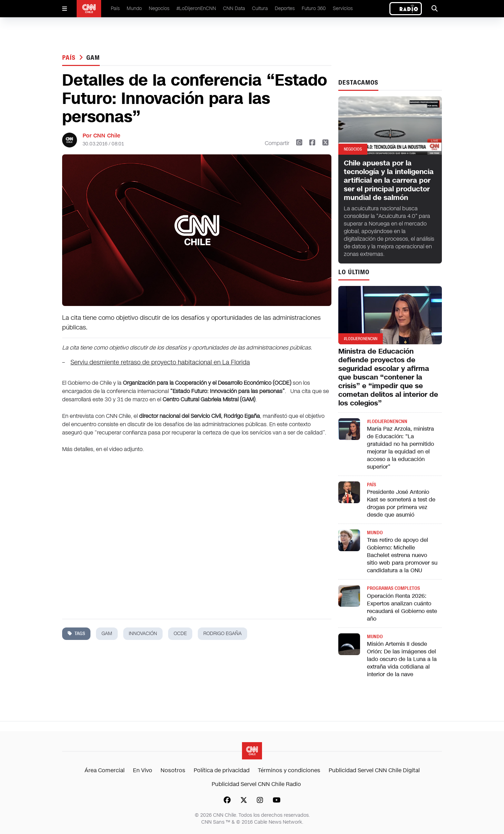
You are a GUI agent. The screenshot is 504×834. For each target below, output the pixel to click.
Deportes (285, 8)
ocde (180, 634)
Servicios (343, 8)
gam (93, 58)
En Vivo (143, 770)
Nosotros (173, 770)
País (115, 8)
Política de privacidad (222, 770)
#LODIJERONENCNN (387, 421)
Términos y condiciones (289, 770)
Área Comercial (105, 770)
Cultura (260, 8)
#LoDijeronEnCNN (196, 8)
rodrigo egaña (222, 634)
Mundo (134, 8)
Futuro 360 (314, 8)
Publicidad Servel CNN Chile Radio (256, 784)
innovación (143, 634)
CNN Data (234, 8)
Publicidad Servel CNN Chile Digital (374, 770)
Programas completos (393, 588)
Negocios (159, 8)
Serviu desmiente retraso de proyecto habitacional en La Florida (160, 362)
